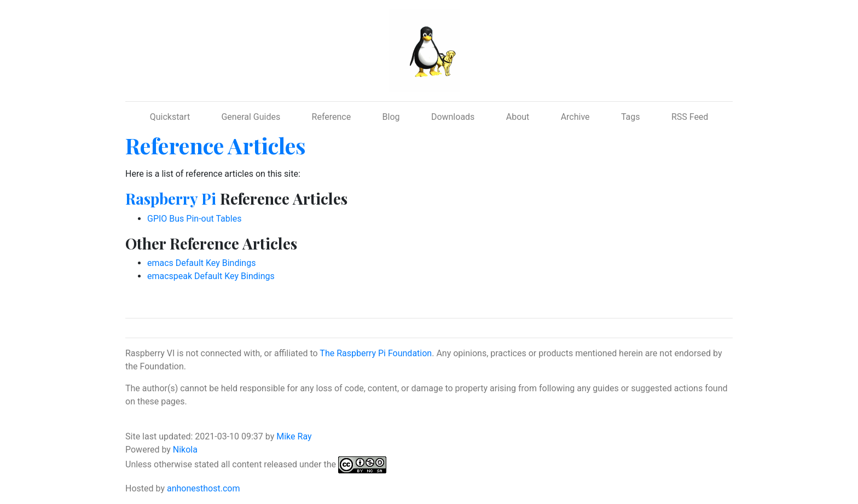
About (518, 117)
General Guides (251, 117)
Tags (631, 117)
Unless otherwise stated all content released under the (232, 464)
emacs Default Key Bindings (201, 263)
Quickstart (170, 117)
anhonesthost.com (203, 488)
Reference (332, 117)
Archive (575, 117)
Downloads (453, 117)
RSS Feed (690, 117)
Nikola (185, 450)
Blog (391, 117)
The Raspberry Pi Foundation (376, 353)
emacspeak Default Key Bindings (211, 276)
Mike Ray (294, 436)
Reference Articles (216, 145)
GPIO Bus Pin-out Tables (194, 219)
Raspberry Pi (171, 198)
